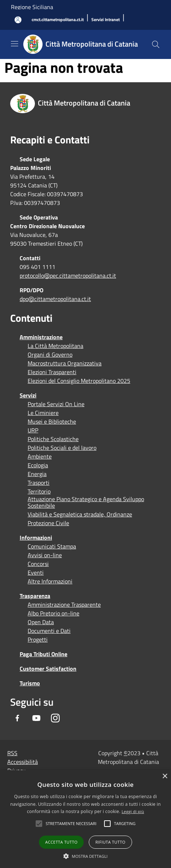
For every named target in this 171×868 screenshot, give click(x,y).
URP (33, 430)
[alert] (85, 819)
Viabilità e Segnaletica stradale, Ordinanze (80, 514)
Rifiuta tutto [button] (110, 842)
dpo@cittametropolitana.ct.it (55, 299)
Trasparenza (35, 596)
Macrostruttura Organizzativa (65, 363)
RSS (12, 753)
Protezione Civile (48, 523)
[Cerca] (156, 44)
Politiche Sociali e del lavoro (62, 448)
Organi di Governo (50, 354)
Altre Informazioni (50, 581)
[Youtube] (36, 718)
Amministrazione (41, 337)
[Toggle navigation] (15, 44)
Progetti (38, 639)
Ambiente (40, 456)
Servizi (28, 395)
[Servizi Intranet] (106, 20)
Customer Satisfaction (48, 669)
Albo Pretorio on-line (53, 613)
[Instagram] (55, 718)
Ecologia (38, 465)
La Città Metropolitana (55, 346)
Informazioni (36, 538)
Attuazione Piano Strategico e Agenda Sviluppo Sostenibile (86, 502)
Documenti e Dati (49, 631)
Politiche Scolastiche (53, 439)
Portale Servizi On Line (56, 404)
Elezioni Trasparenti (52, 372)
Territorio (39, 491)
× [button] (165, 776)
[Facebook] (17, 718)
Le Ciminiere (43, 413)
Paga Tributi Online (43, 654)
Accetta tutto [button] (61, 842)
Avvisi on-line (45, 555)
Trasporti (39, 483)
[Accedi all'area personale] (18, 20)
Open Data (41, 622)
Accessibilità (23, 762)
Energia (37, 474)
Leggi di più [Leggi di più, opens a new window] (133, 811)
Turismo (30, 683)
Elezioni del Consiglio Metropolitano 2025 (79, 381)
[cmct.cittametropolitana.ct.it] (58, 20)
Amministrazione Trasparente (64, 605)
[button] (71, 824)
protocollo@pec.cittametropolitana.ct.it (68, 276)
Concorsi (38, 564)
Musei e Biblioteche (52, 421)
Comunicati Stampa (52, 546)
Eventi (36, 572)
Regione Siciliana (32, 7)
